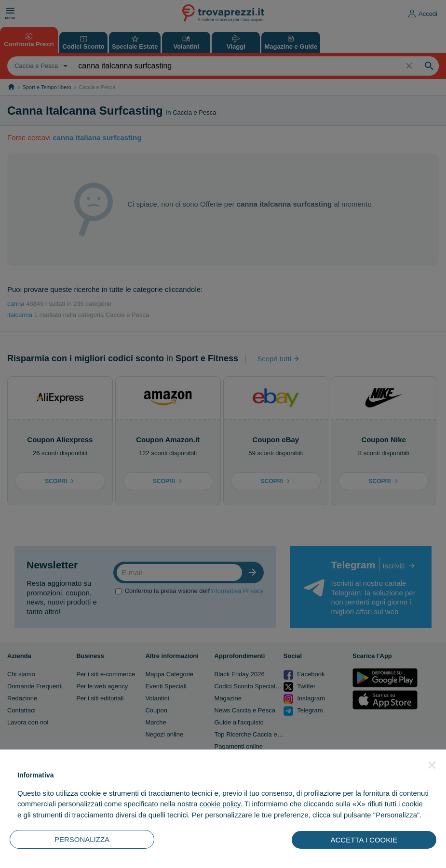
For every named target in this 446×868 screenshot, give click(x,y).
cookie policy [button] (220, 804)
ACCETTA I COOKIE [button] (364, 840)
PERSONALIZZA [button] (82, 839)
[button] (432, 765)
